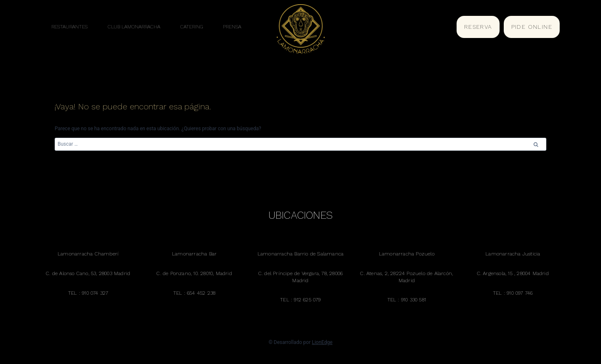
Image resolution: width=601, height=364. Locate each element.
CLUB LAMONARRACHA (134, 27)
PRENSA (232, 27)
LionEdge (322, 342)
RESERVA (478, 27)
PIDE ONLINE (532, 27)
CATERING (192, 27)
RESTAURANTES (69, 27)
